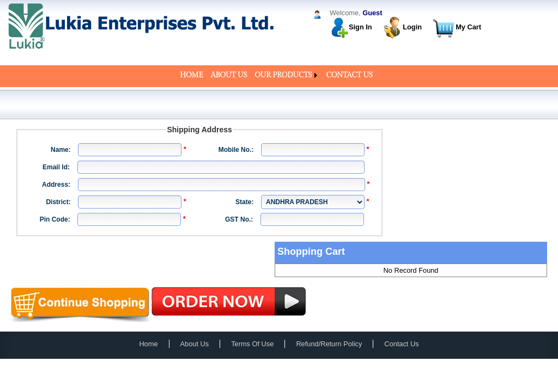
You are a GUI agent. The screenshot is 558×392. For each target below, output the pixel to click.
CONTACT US (350, 75)
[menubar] (279, 75)
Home (148, 344)
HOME (192, 75)
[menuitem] (192, 75)
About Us (195, 344)
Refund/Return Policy (329, 344)
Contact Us (401, 344)
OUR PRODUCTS (283, 75)
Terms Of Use (252, 344)
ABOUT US (229, 75)
